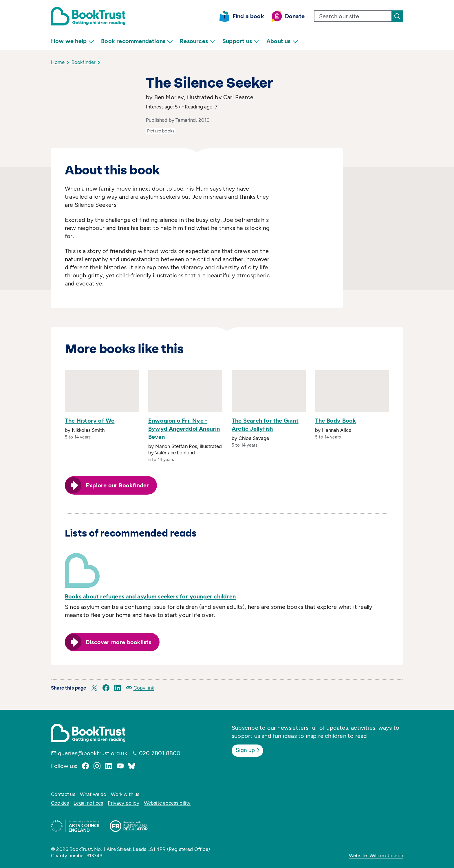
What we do (93, 794)
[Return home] (88, 16)
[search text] (353, 16)
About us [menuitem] (282, 41)
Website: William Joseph (376, 856)
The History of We (90, 421)
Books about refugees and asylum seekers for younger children (150, 596)
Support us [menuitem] (241, 41)
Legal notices (88, 803)
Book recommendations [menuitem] (137, 41)
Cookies (60, 803)
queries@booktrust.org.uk (93, 753)
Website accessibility (167, 803)
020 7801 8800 (160, 753)
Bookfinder (84, 62)
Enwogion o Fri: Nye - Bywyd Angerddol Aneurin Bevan (184, 429)
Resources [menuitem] (198, 41)
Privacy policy (123, 803)
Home (58, 62)
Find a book (248, 16)
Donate (295, 16)
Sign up (249, 750)
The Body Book (336, 421)
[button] (94, 688)
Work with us (125, 794)
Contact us (63, 794)
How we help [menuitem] (73, 41)
